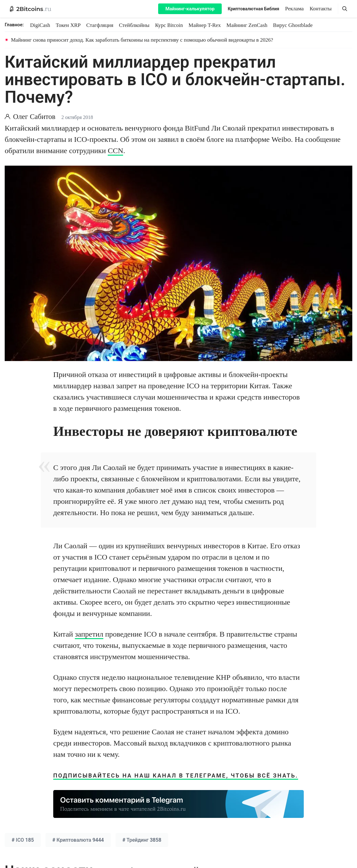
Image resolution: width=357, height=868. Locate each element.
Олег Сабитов (34, 117)
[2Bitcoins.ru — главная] (31, 9)
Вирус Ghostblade (293, 25)
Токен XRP (68, 25)
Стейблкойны (134, 25)
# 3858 (142, 840)
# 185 (23, 840)
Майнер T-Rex (205, 25)
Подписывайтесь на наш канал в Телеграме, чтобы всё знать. (176, 775)
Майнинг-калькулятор (190, 9)
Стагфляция (100, 25)
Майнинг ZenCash (247, 25)
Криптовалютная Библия (253, 9)
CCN (115, 151)
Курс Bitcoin (169, 25)
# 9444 (78, 840)
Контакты (321, 9)
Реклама (295, 9)
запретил (89, 634)
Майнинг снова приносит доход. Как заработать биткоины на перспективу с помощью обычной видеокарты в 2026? (142, 40)
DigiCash (40, 25)
